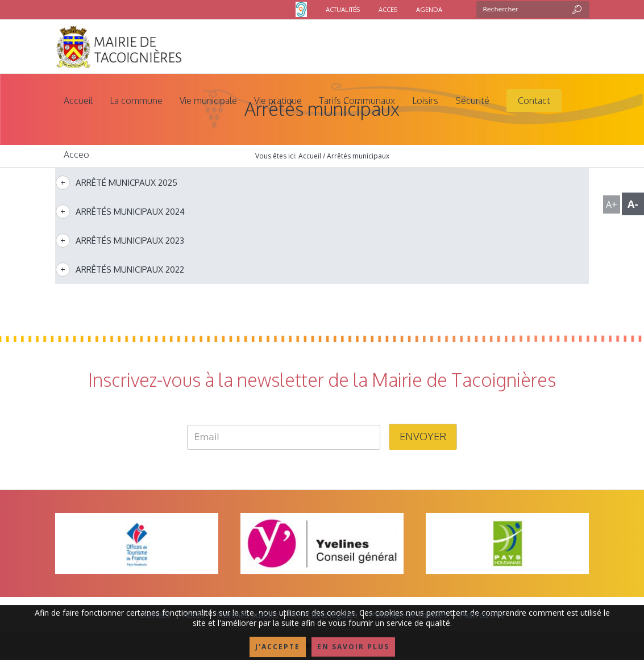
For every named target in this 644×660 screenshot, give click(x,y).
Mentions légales (324, 615)
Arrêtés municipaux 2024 (130, 212)
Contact (155, 615)
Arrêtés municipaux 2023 (130, 241)
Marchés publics (248, 615)
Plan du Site (482, 615)
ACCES (388, 10)
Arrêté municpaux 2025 (126, 183)
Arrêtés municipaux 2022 (130, 270)
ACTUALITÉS (343, 10)
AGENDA (429, 10)
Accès (194, 615)
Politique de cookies (408, 615)
